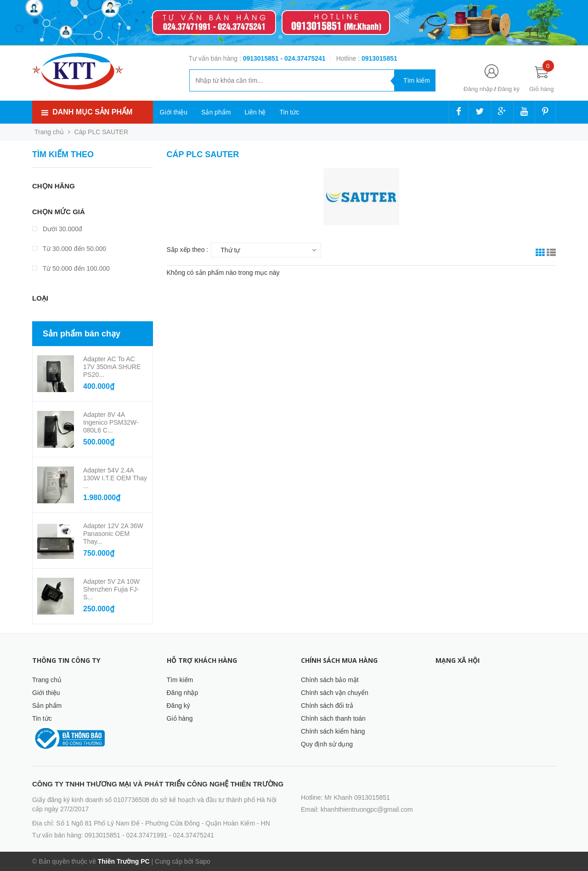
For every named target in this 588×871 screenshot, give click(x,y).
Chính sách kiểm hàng (333, 731)
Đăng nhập (478, 89)
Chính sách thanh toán (333, 718)
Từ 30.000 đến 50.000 (69, 249)
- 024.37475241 (303, 58)
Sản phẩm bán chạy (82, 334)
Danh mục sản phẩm (92, 112)
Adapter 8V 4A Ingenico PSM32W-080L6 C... (111, 422)
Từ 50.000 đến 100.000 (71, 268)
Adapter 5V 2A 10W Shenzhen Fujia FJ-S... (111, 589)
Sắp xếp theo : (188, 250)
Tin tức (289, 112)
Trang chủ (47, 680)
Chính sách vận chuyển (335, 693)
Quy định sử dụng (327, 744)
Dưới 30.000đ (57, 229)
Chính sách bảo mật (330, 680)
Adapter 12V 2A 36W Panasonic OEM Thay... (113, 534)
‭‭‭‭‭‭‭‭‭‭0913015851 (379, 58)
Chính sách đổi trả (327, 706)
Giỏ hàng (180, 718)
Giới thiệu (174, 112)
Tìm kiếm (180, 680)
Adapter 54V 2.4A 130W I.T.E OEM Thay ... (115, 478)
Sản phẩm (216, 112)
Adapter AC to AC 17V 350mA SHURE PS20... (112, 367)
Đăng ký (509, 89)
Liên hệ (255, 112)
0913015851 (262, 58)
